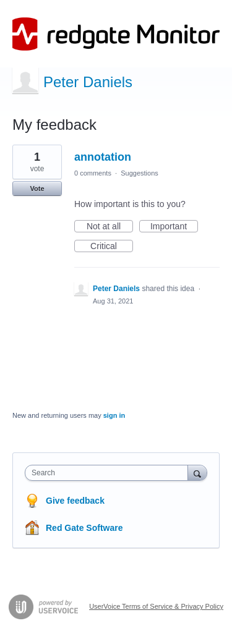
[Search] (197, 472)
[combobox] (109, 473)
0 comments (93, 173)
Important (174, 227)
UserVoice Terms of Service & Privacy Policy (156, 606)
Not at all (110, 227)
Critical (112, 247)
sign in (114, 415)
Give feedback (75, 501)
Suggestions (140, 173)
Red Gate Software (84, 528)
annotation (103, 157)
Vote (37, 189)
